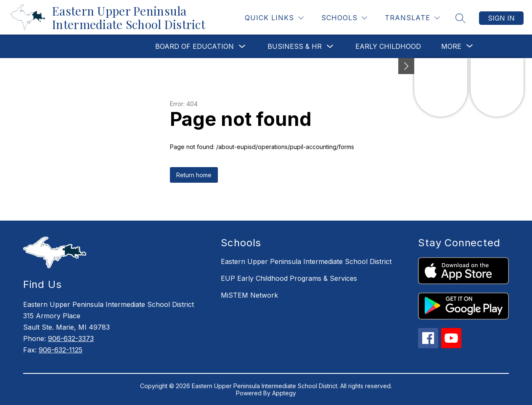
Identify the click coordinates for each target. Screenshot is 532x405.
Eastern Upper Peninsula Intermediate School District (306, 261)
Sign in (501, 18)
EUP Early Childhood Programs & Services (289, 278)
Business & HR (295, 46)
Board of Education (195, 46)
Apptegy (284, 393)
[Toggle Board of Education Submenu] (242, 47)
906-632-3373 (71, 338)
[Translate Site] (412, 18)
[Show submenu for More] (451, 46)
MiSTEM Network (249, 295)
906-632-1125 (61, 350)
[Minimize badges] (406, 66)
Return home (194, 175)
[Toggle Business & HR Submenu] (330, 47)
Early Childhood (388, 46)
